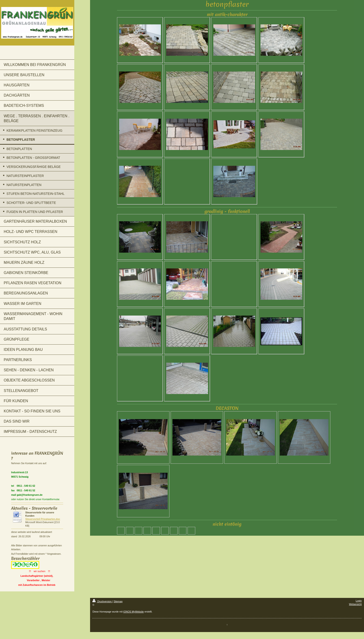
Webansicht (355, 604)
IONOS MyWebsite (134, 612)
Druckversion (102, 601)
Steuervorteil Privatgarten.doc (43, 519)
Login (359, 601)
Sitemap (118, 601)
